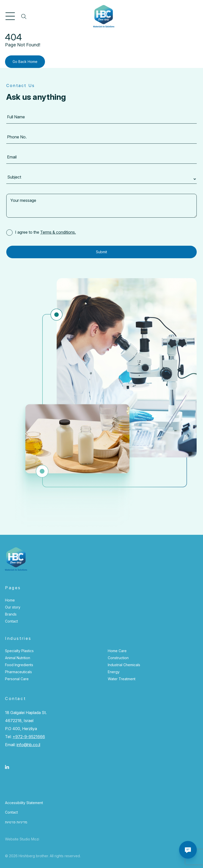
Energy (114, 672)
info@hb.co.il (28, 745)
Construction (118, 658)
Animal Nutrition (18, 658)
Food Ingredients (19, 665)
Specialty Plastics (19, 651)
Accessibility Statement (24, 803)
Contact (11, 621)
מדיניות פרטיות (16, 822)
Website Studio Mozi (22, 839)
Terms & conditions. (58, 232)
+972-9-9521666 (29, 737)
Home (10, 600)
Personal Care (17, 679)
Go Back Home (25, 62)
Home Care (117, 651)
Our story (13, 607)
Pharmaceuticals (18, 672)
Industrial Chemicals (124, 665)
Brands (11, 614)
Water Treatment (122, 679)
